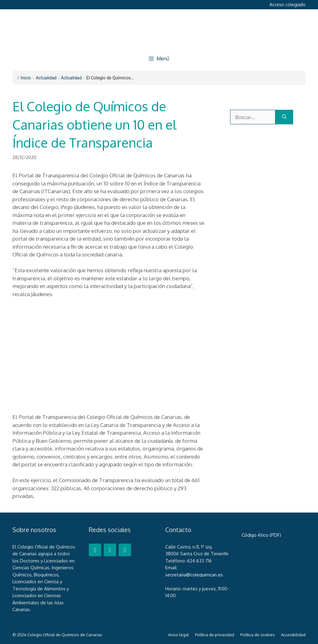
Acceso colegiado (288, 4)
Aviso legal (178, 635)
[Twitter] (110, 550)
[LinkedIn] (125, 550)
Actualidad (72, 78)
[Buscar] (284, 117)
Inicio (24, 78)
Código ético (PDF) (261, 535)
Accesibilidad (293, 635)
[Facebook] (95, 550)
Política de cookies (258, 635)
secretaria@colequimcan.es (194, 575)
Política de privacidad (215, 635)
